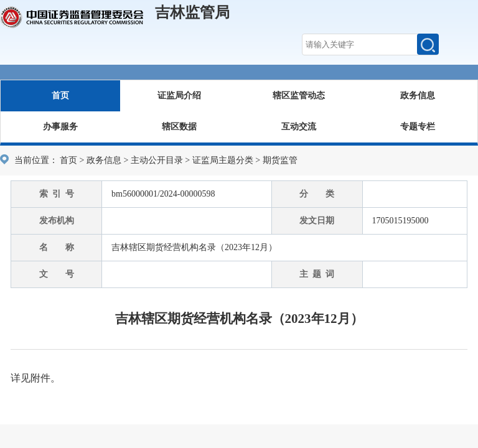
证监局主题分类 (223, 160)
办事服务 (60, 127)
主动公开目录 (157, 160)
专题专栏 (418, 127)
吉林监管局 (192, 12)
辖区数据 (179, 127)
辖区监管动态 (299, 96)
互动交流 (299, 127)
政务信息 (418, 96)
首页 (60, 96)
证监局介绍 (179, 96)
